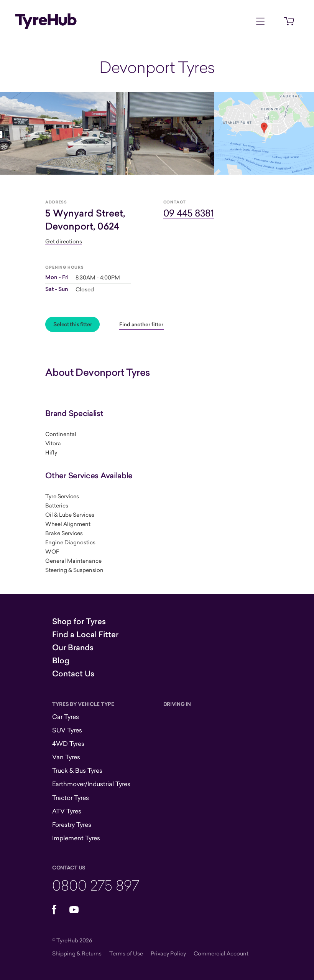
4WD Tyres (68, 744)
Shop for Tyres (79, 621)
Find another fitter (141, 324)
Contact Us (73, 674)
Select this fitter (72, 324)
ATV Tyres (67, 811)
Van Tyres (66, 757)
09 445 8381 (189, 213)
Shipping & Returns (77, 953)
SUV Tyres (67, 730)
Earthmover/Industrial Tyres (91, 784)
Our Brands (73, 648)
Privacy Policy (168, 953)
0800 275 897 (96, 885)
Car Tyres (66, 717)
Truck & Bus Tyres (77, 770)
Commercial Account (221, 953)
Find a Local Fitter (85, 635)
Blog (61, 661)
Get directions (64, 241)
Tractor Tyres (71, 798)
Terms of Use (126, 953)
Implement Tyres (76, 838)
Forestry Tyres (72, 825)
